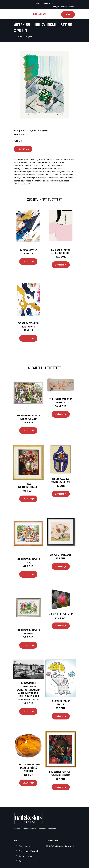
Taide (19, 36)
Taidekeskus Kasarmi (28, 851)
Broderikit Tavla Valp (61, 555)
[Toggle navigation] (17, 14)
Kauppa (68, 14)
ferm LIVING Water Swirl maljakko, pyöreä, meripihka (28, 768)
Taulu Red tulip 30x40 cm (61, 614)
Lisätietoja (23, 149)
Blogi (21, 861)
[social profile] (53, 3)
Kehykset (29, 36)
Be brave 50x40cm (28, 250)
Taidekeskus (24, 846)
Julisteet (35, 131)
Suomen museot (26, 856)
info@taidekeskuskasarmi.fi (64, 7)
